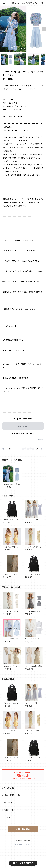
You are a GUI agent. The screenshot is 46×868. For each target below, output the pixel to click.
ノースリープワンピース (11, 795)
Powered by (23, 844)
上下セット (6, 817)
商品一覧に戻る (23, 829)
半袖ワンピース (8, 803)
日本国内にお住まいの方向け (23, 433)
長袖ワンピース (8, 810)
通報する (41, 439)
